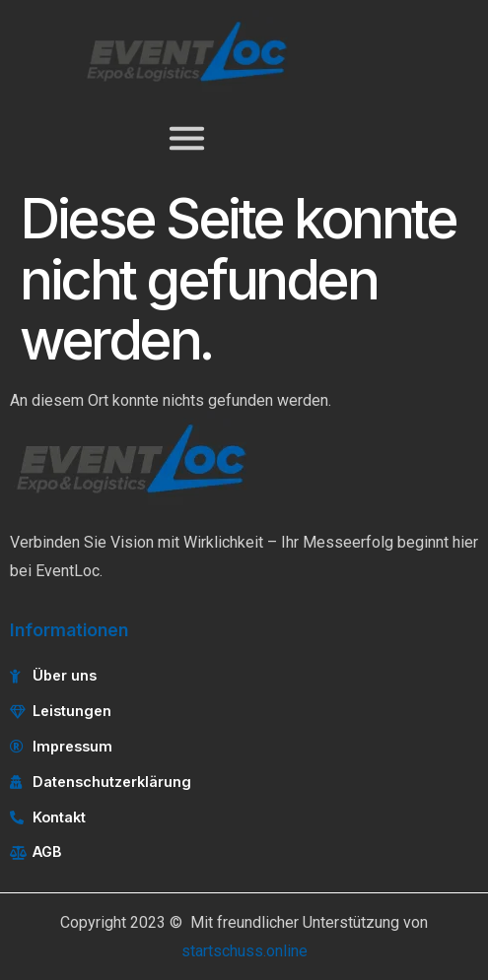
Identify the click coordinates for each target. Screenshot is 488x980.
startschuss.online (244, 951)
